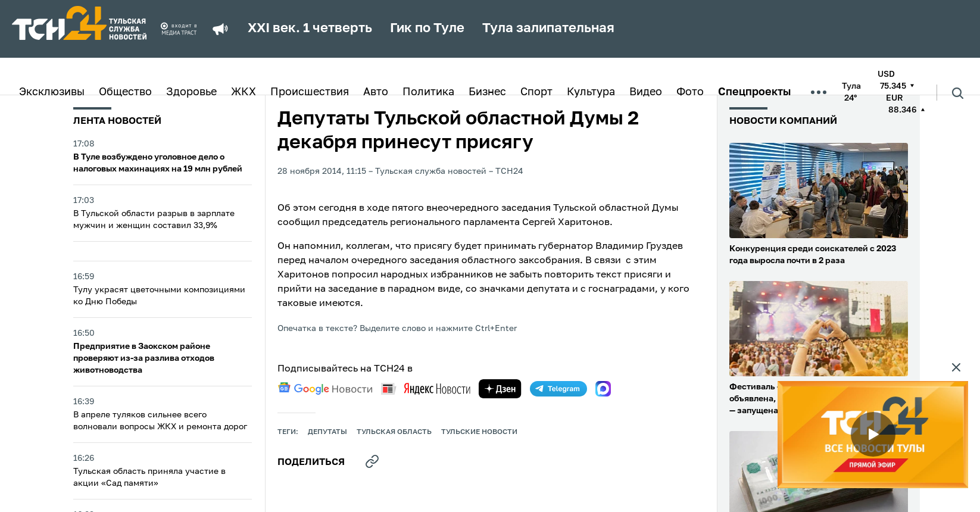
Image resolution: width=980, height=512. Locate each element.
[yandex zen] (500, 389)
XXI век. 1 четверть (310, 29)
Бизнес (487, 92)
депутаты (327, 432)
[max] (603, 389)
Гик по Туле (427, 29)
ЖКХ (244, 92)
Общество (125, 92)
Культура (591, 92)
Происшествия (310, 92)
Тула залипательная (548, 29)
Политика (428, 92)
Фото (690, 92)
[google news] (325, 389)
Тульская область (394, 432)
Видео (646, 92)
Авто (376, 92)
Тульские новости (479, 432)
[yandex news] (426, 388)
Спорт (536, 92)
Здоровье (191, 92)
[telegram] (558, 389)
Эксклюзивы (52, 92)
